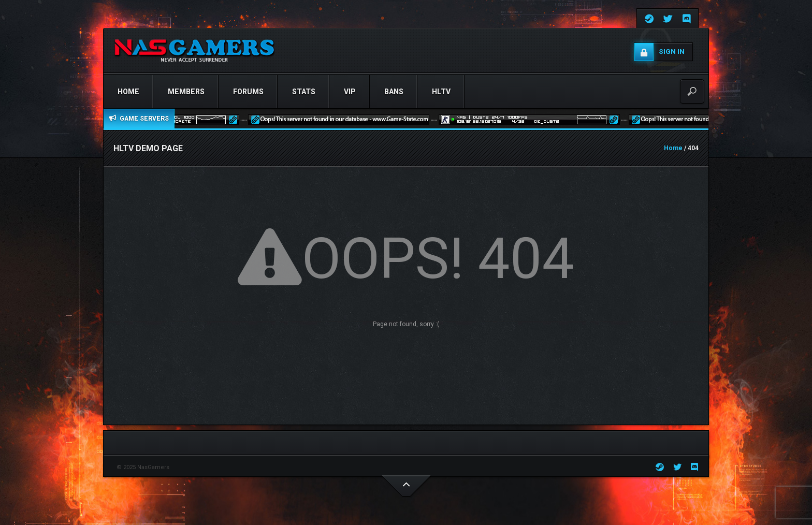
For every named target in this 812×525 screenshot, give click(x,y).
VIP (350, 92)
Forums (248, 92)
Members (186, 92)
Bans (394, 92)
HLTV (441, 92)
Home (128, 92)
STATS (304, 92)
